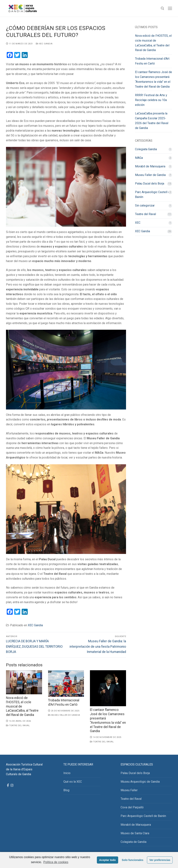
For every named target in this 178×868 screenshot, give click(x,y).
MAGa (139, 158)
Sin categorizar (145, 205)
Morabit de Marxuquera (150, 166)
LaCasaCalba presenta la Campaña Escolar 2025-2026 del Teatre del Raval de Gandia (152, 121)
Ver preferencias (160, 860)
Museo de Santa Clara (135, 833)
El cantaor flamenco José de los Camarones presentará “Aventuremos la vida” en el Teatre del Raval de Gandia (154, 79)
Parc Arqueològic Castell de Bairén (153, 194)
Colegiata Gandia (146, 149)
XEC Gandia (44, 44)
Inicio (67, 773)
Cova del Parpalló (132, 807)
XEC (138, 223)
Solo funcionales (132, 860)
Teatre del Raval (18, 725)
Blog (66, 790)
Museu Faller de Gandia (64, 715)
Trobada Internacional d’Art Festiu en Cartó (152, 61)
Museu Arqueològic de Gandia (140, 782)
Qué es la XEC (73, 782)
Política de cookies (56, 862)
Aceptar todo (107, 860)
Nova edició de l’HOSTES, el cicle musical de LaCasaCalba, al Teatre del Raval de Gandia (153, 43)
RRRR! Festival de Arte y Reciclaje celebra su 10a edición (151, 100)
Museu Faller (129, 790)
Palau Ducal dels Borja (150, 183)
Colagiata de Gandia (133, 842)
